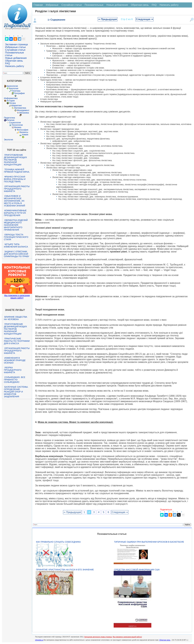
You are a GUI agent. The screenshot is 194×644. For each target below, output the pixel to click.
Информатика (11, 98)
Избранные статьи (15, 47)
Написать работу (15, 66)
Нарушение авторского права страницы (98, 637)
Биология (14, 88)
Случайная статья (15, 50)
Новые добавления (16, 58)
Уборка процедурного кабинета (13, 370)
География (19, 93)
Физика (18, 127)
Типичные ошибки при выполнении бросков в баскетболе (149, 542)
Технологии (17, 125)
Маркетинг (17, 105)
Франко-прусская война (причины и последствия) (15, 179)
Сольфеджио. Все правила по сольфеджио (15, 380)
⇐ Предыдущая (108, 19)
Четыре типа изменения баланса (16, 245)
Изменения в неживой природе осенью (15, 360)
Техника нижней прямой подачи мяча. (17, 171)
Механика (24, 113)
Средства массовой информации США (137, 570)
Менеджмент (23, 110)
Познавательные (94, 5)
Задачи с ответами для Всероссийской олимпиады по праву (17, 254)
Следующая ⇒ (144, 19)
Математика (20, 108)
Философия (22, 130)
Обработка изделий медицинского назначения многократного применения (16, 225)
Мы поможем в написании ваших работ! (17, 297)
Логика (12, 103)
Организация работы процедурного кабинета (17, 189)
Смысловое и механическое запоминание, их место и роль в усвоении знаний (14, 201)
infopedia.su (39, 640)
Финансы (24, 132)
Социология (15, 123)
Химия (25, 135)
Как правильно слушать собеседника (58, 542)
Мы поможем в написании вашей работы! (127, 637)
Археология (12, 86)
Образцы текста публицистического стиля (16, 237)
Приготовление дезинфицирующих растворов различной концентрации (15, 160)
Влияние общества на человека (16, 318)
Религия (10, 120)
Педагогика (9, 118)
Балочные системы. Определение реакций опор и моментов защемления (16, 392)
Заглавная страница (17, 44)
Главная (38, 5)
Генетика (16, 91)
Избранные (52, 5)
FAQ (8, 63)
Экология (8, 140)
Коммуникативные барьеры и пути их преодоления (15, 213)
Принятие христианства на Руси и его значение (65, 570)
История (11, 101)
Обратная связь (14, 61)
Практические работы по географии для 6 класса (17, 341)
